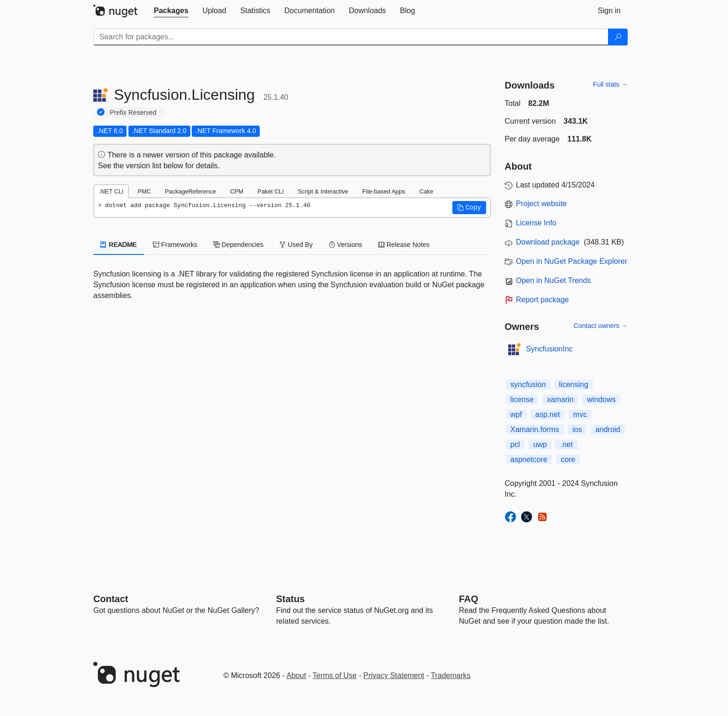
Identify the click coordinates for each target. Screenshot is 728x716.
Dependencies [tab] (238, 245)
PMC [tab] (144, 191)
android (608, 429)
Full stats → (610, 84)
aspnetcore (529, 459)
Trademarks (451, 675)
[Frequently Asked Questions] (469, 599)
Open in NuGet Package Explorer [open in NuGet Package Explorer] (572, 261)
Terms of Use (335, 675)
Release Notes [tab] (404, 245)
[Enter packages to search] (351, 37)
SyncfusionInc (549, 349)
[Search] (618, 37)
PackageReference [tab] (191, 191)
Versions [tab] (345, 245)
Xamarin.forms (535, 429)
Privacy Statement (394, 675)
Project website (542, 204)
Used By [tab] (296, 245)
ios (577, 429)
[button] (469, 208)
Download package (548, 242)
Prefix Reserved (133, 112)
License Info (536, 223)
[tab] (171, 11)
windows (601, 399)
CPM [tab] (237, 191)
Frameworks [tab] (175, 245)
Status (290, 599)
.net (567, 444)
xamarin (560, 399)
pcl (515, 444)
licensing (574, 384)
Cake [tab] (426, 191)
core (568, 459)
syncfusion (528, 384)
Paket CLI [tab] (270, 191)
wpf (516, 414)
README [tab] (119, 245)
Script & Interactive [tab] (323, 191)
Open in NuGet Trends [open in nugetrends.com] (554, 280)
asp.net (548, 414)
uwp (540, 444)
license (522, 399)
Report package (543, 300)
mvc (580, 414)
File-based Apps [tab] (384, 191)
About (296, 675)
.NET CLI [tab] (111, 191)
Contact (111, 599)
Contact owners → (601, 326)
